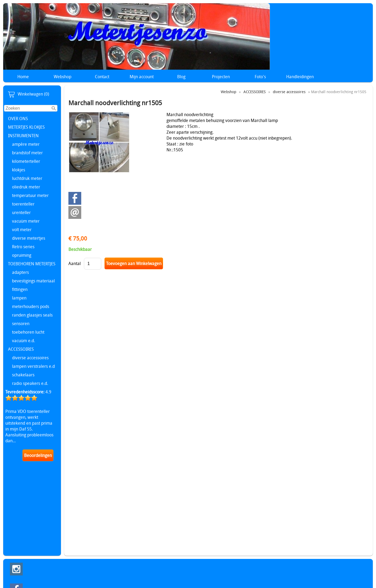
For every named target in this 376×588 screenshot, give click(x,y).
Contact (102, 77)
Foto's (260, 77)
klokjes (19, 170)
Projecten (221, 77)
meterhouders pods (31, 306)
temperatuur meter (30, 195)
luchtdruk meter (27, 178)
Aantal (75, 263)
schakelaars (23, 375)
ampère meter (26, 144)
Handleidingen (300, 77)
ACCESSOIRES (21, 349)
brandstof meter (27, 153)
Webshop (63, 77)
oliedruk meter (26, 187)
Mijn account (142, 77)
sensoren (21, 323)
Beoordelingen (38, 455)
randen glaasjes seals (32, 315)
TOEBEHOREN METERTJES (32, 264)
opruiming (22, 255)
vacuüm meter (26, 221)
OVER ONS (18, 119)
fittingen (20, 289)
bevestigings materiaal (33, 281)
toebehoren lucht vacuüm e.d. (28, 336)
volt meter (22, 230)
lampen (19, 298)
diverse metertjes (29, 238)
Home (23, 77)
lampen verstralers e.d (33, 366)
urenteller (21, 212)
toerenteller (23, 204)
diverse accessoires (30, 358)
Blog (181, 77)
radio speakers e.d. (30, 383)
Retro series (23, 247)
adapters (20, 272)
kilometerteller (26, 161)
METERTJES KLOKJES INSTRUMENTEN (26, 131)
